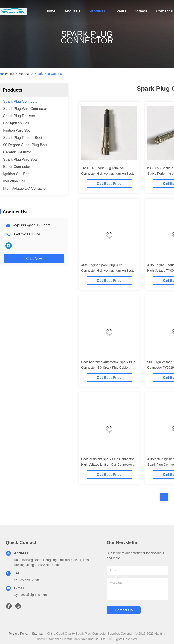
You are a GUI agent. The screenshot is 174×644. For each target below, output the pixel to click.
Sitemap (38, 634)
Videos (141, 11)
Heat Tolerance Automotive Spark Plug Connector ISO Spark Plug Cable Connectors (108, 368)
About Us (72, 11)
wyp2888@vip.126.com (32, 225)
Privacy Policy (19, 634)
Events (120, 11)
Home (50, 11)
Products (98, 11)
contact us (124, 610)
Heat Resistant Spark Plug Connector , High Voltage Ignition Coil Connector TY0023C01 (108, 465)
